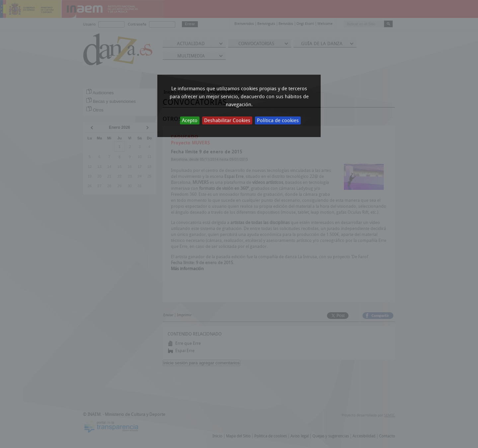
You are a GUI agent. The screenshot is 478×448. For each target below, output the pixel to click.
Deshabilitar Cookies (227, 120)
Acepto (190, 120)
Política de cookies (278, 120)
